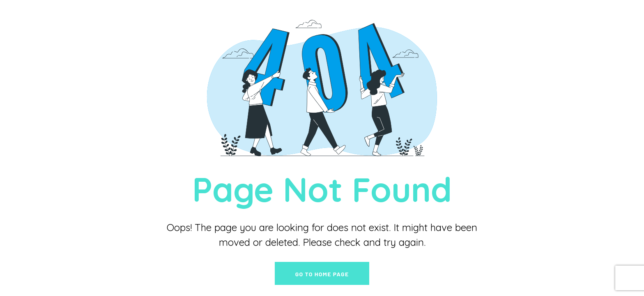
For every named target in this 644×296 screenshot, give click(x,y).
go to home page (322, 274)
